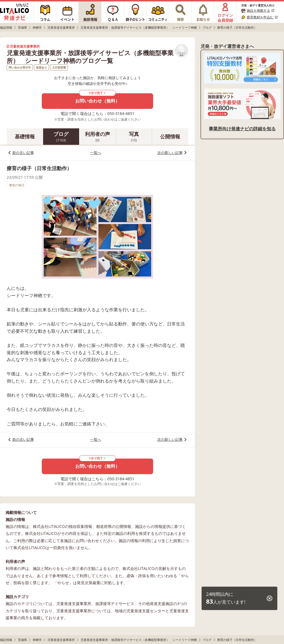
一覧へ (96, 153)
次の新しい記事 (170, 153)
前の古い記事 (23, 153)
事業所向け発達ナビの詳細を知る (242, 129)
